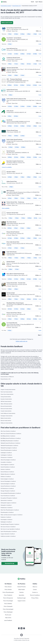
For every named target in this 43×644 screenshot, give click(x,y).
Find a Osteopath (8, 606)
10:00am (10, 85)
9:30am (10, 34)
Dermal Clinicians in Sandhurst (7, 472)
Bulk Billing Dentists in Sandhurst (8, 436)
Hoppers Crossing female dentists (8, 390)
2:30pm (35, 238)
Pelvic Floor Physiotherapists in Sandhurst (10, 510)
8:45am (10, 198)
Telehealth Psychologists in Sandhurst (9, 448)
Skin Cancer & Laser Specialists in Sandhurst (10, 529)
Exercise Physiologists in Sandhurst (8, 481)
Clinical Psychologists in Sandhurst (8, 460)
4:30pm (29, 228)
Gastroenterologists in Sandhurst (8, 484)
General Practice (22, 587)
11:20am (10, 106)
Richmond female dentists (6, 409)
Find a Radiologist (8, 612)
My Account (8, 615)
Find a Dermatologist (8, 609)
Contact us (35, 592)
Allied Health (22, 590)
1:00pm (29, 34)
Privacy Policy (35, 598)
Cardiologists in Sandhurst (6, 455)
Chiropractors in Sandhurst (7, 458)
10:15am (29, 64)
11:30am (16, 54)
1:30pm (35, 34)
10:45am (29, 85)
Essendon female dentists (6, 399)
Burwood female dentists (6, 406)
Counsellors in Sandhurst (6, 462)
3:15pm (10, 44)
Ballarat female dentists (6, 418)
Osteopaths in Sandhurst (6, 505)
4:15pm (22, 75)
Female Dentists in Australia (6, 6)
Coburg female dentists (6, 397)
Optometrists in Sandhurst (6, 500)
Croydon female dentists (6, 411)
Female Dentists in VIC (16, 6)
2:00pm (10, 95)
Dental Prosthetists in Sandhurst (8, 467)
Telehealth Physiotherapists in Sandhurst (9, 446)
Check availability (21, 208)
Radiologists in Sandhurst (6, 522)
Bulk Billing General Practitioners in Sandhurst (11, 438)
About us (35, 587)
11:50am (29, 106)
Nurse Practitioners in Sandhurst (8, 496)
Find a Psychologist (8, 601)
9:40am (17, 218)
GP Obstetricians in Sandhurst (7, 489)
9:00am (10, 64)
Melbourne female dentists (7, 423)
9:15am (16, 64)
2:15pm (10, 248)
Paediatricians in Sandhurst (7, 508)
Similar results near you (21, 341)
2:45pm (16, 248)
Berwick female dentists (6, 421)
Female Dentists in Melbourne (7, 377)
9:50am (10, 136)
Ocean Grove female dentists (7, 394)
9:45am (35, 198)
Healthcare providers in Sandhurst (8, 536)
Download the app (10, 563)
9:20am (23, 258)
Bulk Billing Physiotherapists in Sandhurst (10, 441)
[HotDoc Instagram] (24, 628)
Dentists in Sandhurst (5, 469)
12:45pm (29, 126)
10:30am (22, 85)
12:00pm (16, 34)
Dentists (22, 592)
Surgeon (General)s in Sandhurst (8, 534)
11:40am (22, 106)
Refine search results (7, 23)
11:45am (16, 279)
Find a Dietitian (8, 604)
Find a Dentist (8, 590)
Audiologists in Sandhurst (6, 453)
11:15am (10, 54)
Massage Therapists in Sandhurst (8, 491)
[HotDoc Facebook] (19, 628)
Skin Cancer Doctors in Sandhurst (8, 527)
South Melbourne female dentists (8, 413)
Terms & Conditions (35, 595)
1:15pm (35, 64)
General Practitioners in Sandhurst (8, 486)
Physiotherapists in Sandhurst (7, 512)
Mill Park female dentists (6, 402)
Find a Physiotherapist (8, 592)
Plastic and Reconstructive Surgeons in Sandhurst (12, 515)
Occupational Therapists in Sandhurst (9, 498)
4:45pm (10, 330)
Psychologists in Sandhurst (6, 520)
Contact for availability (21, 167)
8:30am (10, 116)
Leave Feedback (8, 620)
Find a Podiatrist (8, 595)
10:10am (36, 218)
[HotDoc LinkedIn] (21, 628)
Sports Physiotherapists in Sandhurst (9, 532)
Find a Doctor (8, 587)
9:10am (16, 258)
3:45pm (16, 228)
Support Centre (22, 601)
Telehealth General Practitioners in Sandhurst (10, 443)
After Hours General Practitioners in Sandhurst (11, 434)
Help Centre (8, 618)
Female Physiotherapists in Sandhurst (9, 450)
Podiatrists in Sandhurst (6, 517)
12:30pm (22, 34)
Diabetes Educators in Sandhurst (8, 474)
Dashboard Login (21, 598)
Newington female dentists (7, 416)
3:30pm (35, 177)
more (40, 34)
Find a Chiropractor (8, 598)
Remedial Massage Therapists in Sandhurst (10, 524)
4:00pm (16, 75)
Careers (35, 590)
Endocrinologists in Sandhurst (7, 479)
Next (39, 335)
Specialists (21, 595)
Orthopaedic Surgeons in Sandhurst (8, 503)
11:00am (35, 85)
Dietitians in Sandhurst (6, 477)
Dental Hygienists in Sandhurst (7, 465)
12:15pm (29, 54)
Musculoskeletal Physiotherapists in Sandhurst (11, 493)
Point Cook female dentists (7, 392)
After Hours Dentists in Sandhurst (8, 431)
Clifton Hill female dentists (6, 404)
